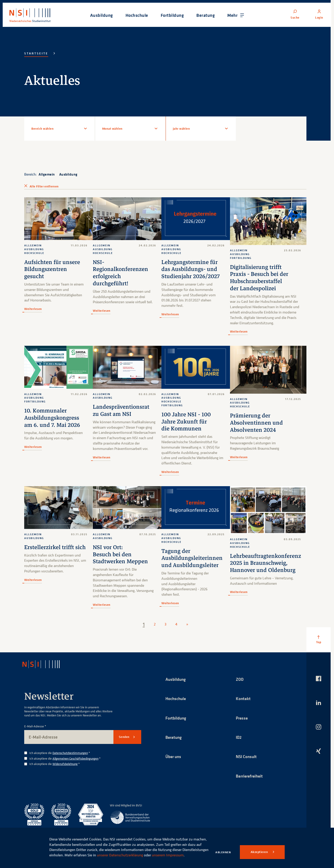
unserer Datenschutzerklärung (147, 850)
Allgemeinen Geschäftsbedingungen (75, 759)
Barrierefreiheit (250, 777)
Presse (242, 718)
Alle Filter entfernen (44, 186)
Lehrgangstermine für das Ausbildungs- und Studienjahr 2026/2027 (191, 269)
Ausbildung (68, 174)
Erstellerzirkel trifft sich (55, 547)
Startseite (36, 53)
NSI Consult (247, 757)
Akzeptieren (260, 852)
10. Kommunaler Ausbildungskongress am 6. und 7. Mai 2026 (53, 418)
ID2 (239, 738)
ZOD (240, 679)
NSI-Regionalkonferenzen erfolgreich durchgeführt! (120, 273)
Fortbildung (176, 718)
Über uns (174, 757)
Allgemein (47, 174)
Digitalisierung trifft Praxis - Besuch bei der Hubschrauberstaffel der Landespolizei (258, 278)
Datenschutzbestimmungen (70, 753)
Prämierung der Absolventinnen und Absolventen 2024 (256, 424)
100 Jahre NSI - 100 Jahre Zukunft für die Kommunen (185, 422)
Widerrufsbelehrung (65, 764)
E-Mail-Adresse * (35, 727)
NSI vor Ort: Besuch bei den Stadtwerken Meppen (120, 555)
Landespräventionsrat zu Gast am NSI (121, 411)
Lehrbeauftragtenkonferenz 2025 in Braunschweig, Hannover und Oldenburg (265, 564)
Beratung (174, 738)
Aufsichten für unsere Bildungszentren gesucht (52, 269)
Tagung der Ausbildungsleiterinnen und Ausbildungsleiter (192, 558)
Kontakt (243, 699)
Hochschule (176, 699)
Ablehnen (223, 852)
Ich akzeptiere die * (60, 753)
